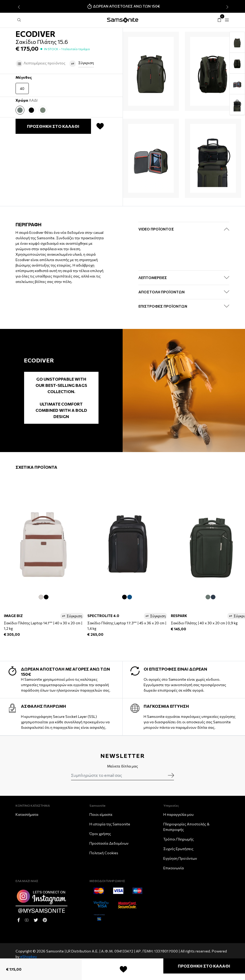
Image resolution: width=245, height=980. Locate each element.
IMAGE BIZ (13, 616)
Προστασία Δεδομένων (109, 843)
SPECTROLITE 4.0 (103, 616)
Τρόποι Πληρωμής (178, 839)
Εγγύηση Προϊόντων (180, 858)
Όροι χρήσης (100, 834)
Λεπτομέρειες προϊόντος (40, 64)
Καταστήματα (27, 814)
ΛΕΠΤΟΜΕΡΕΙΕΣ (153, 278)
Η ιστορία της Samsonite (110, 824)
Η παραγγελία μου (178, 814)
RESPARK (179, 616)
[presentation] (18, 7)
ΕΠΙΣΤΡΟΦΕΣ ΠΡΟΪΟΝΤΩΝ (163, 306)
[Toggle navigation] (227, 20)
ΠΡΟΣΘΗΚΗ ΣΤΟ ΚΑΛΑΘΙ (204, 966)
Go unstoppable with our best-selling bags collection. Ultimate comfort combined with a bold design (61, 398)
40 (22, 88)
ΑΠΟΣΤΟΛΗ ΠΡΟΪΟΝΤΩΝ (162, 292)
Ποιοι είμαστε (101, 814)
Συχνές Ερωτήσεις (178, 849)
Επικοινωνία (174, 868)
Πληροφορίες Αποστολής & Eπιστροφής (186, 827)
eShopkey (29, 956)
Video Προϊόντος (156, 229)
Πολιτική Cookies (104, 853)
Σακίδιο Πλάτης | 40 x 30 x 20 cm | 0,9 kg (204, 623)
